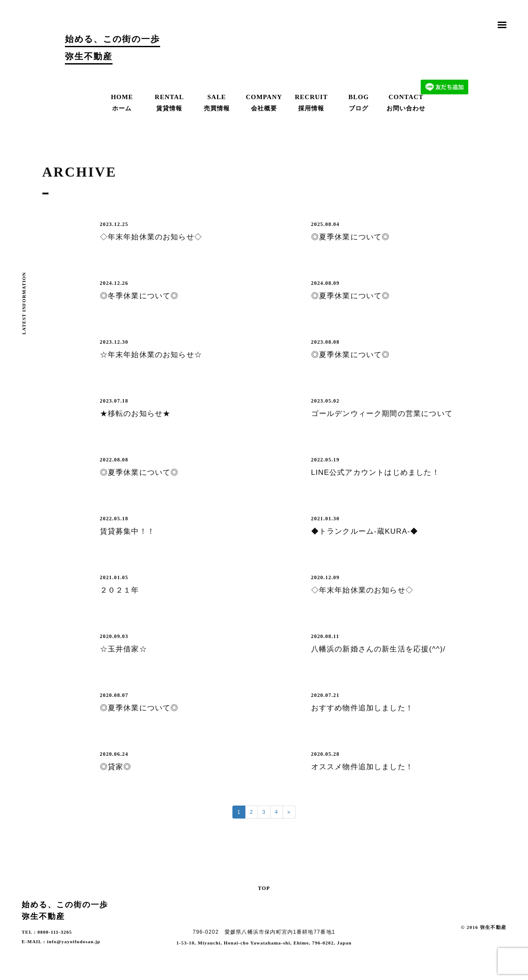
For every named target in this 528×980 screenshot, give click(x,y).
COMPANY (264, 103)
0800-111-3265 (55, 932)
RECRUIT (311, 103)
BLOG (359, 103)
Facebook (502, 940)
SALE (217, 103)
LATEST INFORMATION (24, 303)
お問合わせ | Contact (444, 50)
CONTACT (406, 103)
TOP (264, 888)
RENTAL (169, 103)
